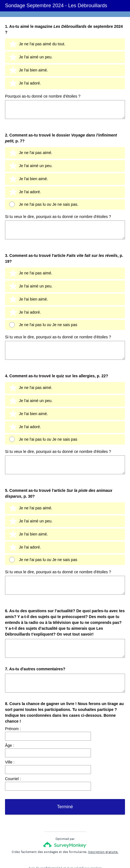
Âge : (10, 716)
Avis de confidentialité (45, 847)
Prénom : (13, 700)
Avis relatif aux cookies (84, 847)
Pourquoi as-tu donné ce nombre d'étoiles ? (43, 95)
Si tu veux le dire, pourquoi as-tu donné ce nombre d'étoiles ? (58, 210)
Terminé (65, 786)
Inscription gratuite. (103, 831)
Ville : (10, 733)
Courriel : (13, 750)
